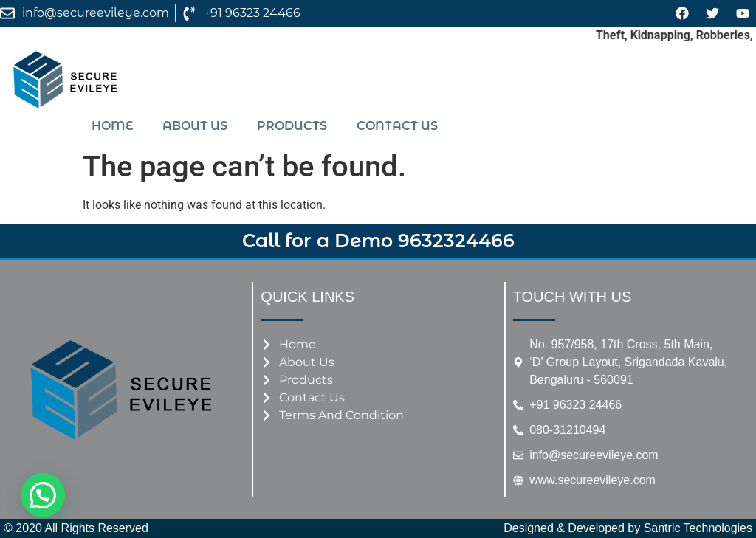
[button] (43, 495)
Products (292, 126)
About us (195, 126)
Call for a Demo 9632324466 (378, 241)
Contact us (397, 126)
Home (112, 126)
